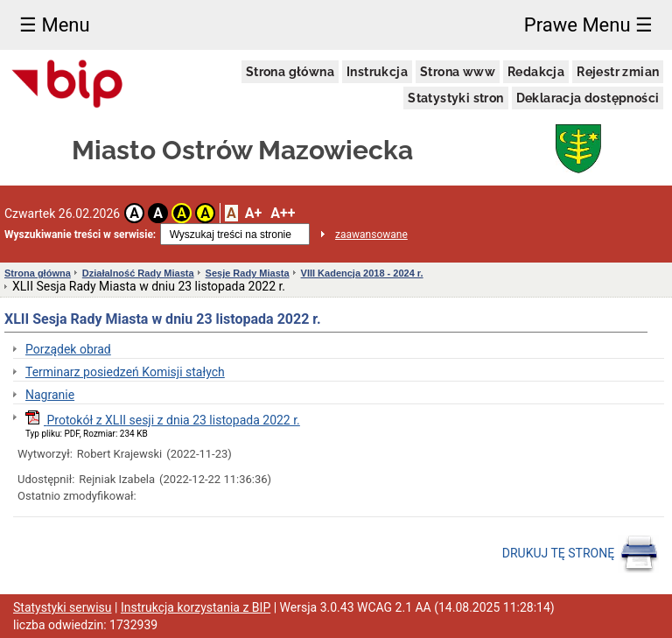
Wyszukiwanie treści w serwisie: (80, 235)
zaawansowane (371, 235)
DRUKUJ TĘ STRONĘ (581, 554)
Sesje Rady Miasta (248, 273)
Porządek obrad (68, 349)
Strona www (458, 72)
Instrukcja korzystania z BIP (196, 607)
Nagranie (50, 395)
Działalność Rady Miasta (138, 273)
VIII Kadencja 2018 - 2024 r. (362, 273)
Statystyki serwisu (63, 607)
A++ (283, 213)
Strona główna (290, 72)
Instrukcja (377, 72)
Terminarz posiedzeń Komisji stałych (125, 372)
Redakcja (536, 72)
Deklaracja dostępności (588, 98)
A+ (253, 213)
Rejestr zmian (618, 72)
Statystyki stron (455, 98)
